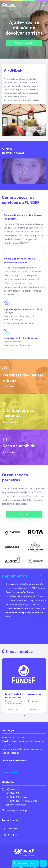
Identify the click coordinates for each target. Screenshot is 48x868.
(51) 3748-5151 (13, 793)
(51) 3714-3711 (12, 789)
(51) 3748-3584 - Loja (16, 797)
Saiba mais (24, 514)
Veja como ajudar (24, 43)
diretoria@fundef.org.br (15, 810)
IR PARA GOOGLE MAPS (14, 761)
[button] (45, 576)
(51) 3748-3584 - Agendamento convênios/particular (21, 803)
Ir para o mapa (11, 772)
